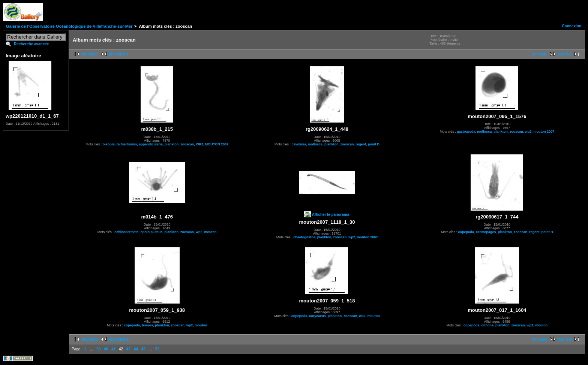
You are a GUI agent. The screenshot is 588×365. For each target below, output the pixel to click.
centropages (486, 232)
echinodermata (126, 232)
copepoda (466, 232)
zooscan (187, 144)
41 (113, 349)
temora (147, 325)
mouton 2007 (544, 132)
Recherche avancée (31, 44)
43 (128, 349)
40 (106, 349)
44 (136, 349)
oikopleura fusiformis (120, 144)
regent (361, 144)
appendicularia (151, 144)
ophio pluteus (151, 232)
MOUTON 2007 (217, 144)
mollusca (315, 144)
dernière (565, 54)
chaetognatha (304, 237)
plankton (172, 144)
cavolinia (299, 144)
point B (374, 144)
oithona (488, 325)
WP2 (199, 144)
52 (157, 349)
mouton (210, 232)
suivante (540, 54)
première (90, 54)
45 (143, 349)
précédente (119, 54)
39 (98, 349)
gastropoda (466, 132)
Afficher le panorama (331, 215)
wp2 (528, 132)
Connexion (571, 26)
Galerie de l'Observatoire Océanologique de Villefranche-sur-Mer (69, 26)
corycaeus (317, 316)
